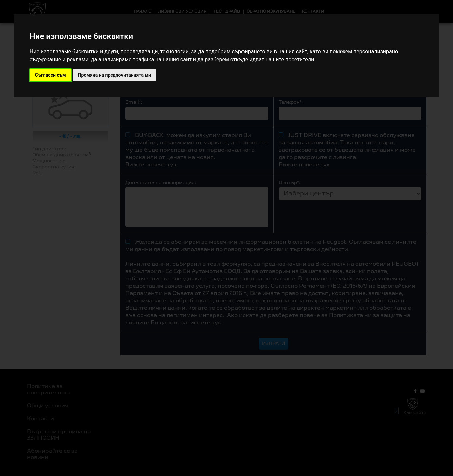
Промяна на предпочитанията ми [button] (114, 75)
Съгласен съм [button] (50, 75)
